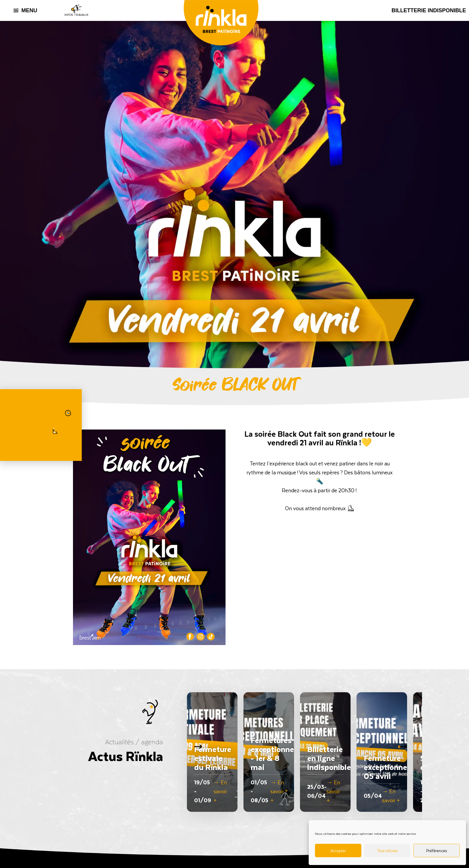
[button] (406, 752)
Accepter (338, 851)
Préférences (437, 851)
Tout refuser (387, 851)
